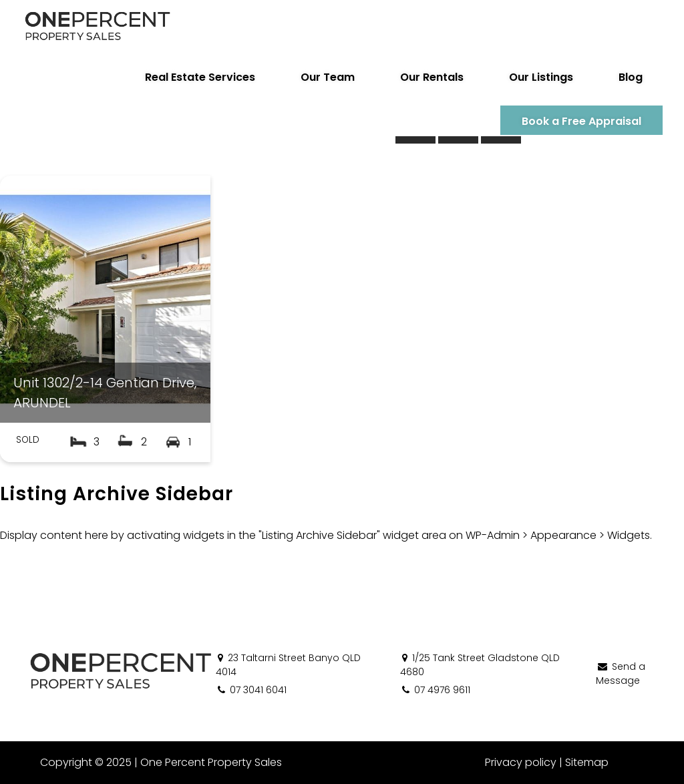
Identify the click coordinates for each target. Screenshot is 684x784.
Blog (631, 77)
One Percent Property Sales (211, 762)
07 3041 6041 (251, 690)
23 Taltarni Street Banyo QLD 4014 (288, 665)
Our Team (328, 77)
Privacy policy (521, 762)
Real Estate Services (200, 77)
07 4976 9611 (435, 690)
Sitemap (587, 762)
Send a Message (621, 673)
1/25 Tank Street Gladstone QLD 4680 (480, 665)
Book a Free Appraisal (581, 121)
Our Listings (541, 77)
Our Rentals (432, 77)
